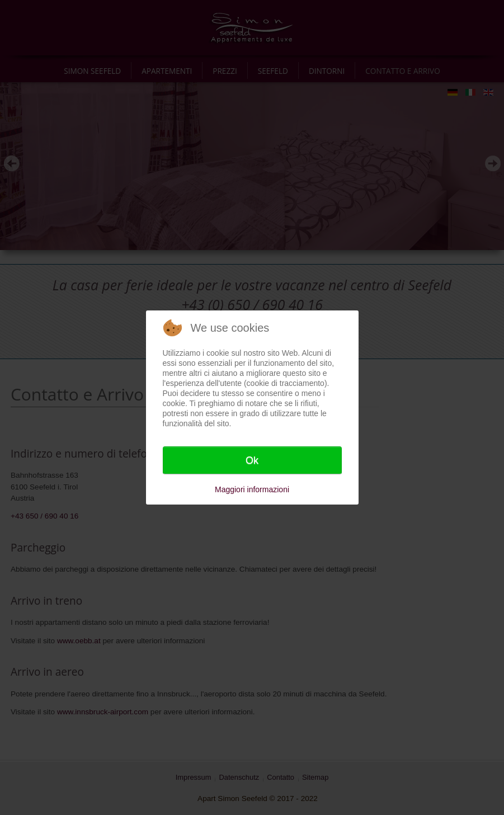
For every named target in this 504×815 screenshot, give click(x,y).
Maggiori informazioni (252, 489)
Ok (252, 460)
